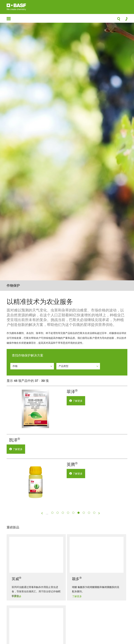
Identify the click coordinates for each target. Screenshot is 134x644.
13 (79, 536)
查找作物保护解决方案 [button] (28, 355)
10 (63, 536)
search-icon (119, 20)
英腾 (72, 488)
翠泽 (72, 392)
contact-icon (125, 20)
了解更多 (78, 401)
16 (94, 536)
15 (89, 536)
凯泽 (72, 440)
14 (84, 536)
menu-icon (9, 19)
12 (73, 536)
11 (68, 536)
